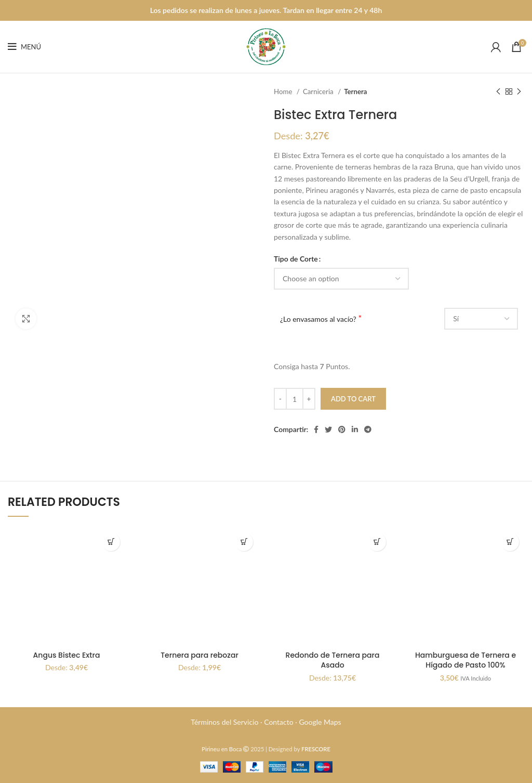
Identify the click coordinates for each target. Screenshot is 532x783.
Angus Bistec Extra (67, 655)
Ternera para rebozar (199, 655)
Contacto (278, 722)
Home (284, 92)
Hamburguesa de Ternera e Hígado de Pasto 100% (465, 660)
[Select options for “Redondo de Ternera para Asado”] (377, 542)
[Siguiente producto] (519, 92)
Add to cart (353, 399)
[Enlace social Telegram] (368, 429)
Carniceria (319, 92)
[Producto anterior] (498, 92)
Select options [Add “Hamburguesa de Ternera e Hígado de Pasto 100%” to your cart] (510, 542)
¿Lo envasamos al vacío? (318, 319)
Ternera (355, 92)
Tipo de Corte (296, 259)
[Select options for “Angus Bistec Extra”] (111, 542)
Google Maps (320, 722)
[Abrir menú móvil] (24, 47)
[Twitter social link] (328, 429)
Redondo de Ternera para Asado (333, 660)
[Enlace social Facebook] (316, 429)
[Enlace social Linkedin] (355, 429)
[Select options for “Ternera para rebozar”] (244, 542)
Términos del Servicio (224, 722)
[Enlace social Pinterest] (342, 429)
